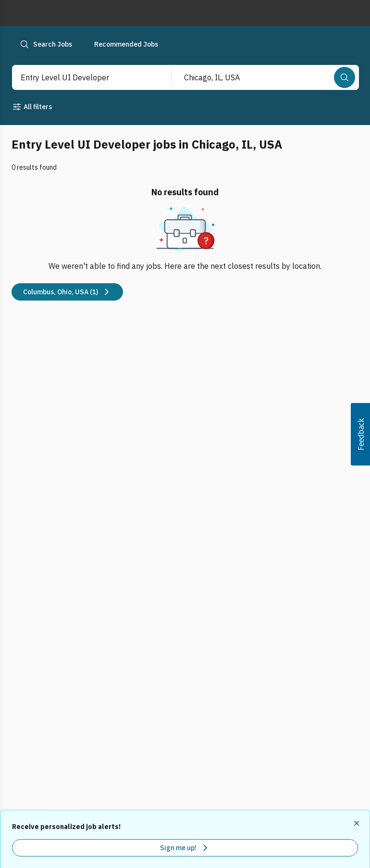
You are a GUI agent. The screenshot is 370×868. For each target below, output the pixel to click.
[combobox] (82, 77)
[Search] (345, 77)
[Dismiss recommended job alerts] (358, 823)
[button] (360, 434)
